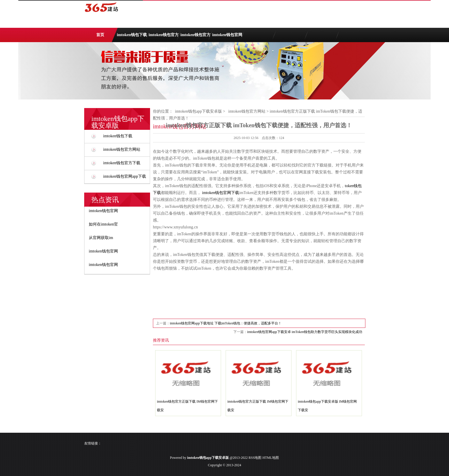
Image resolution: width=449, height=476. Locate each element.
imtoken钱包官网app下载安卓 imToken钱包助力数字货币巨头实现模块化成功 (305, 332)
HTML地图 (271, 458)
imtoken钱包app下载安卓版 (198, 111)
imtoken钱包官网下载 (221, 193)
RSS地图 (255, 458)
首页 (100, 35)
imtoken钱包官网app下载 (227, 37)
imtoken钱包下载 (132, 35)
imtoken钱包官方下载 (195, 37)
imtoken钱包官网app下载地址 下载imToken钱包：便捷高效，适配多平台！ (226, 323)
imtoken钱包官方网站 (164, 37)
